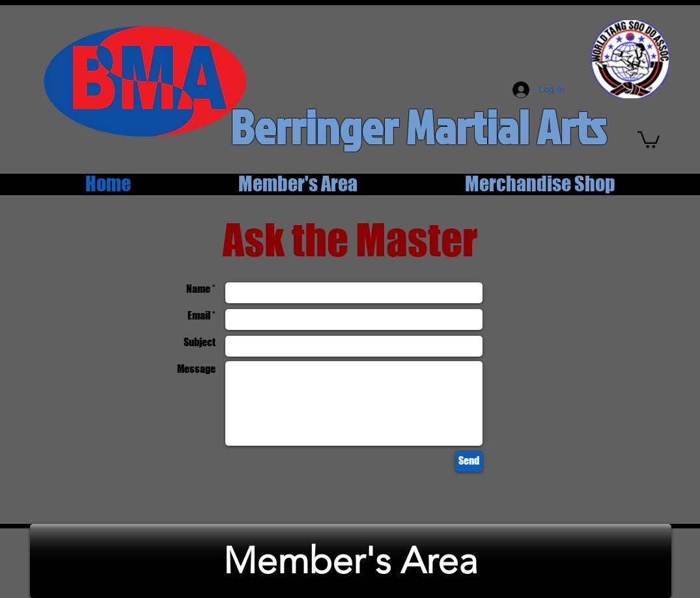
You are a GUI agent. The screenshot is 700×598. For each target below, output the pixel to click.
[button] (649, 139)
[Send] (469, 461)
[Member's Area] (351, 561)
